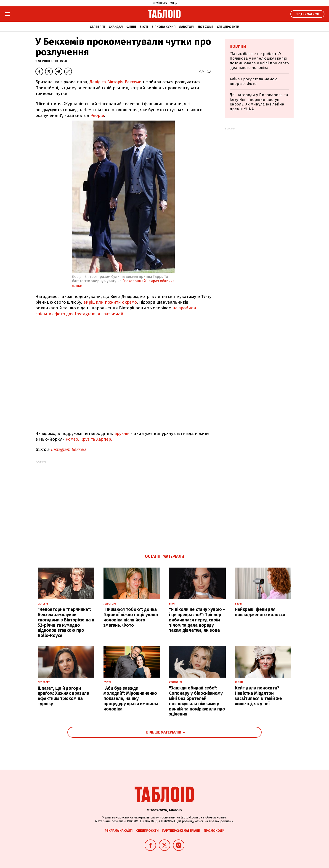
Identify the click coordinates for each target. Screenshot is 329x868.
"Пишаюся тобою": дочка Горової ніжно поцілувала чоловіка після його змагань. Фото (131, 617)
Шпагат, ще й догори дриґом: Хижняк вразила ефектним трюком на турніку (63, 696)
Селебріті (97, 27)
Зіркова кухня (164, 27)
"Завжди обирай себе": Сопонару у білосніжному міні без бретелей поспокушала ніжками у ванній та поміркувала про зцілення (197, 701)
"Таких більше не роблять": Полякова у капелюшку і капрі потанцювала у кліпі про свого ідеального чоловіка (259, 61)
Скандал (116, 27)
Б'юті (144, 27)
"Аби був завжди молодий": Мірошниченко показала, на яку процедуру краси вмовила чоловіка (131, 699)
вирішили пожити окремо (110, 302)
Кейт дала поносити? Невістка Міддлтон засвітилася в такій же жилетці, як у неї (258, 696)
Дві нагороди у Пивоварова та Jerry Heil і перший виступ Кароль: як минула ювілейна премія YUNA (259, 102)
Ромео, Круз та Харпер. (89, 439)
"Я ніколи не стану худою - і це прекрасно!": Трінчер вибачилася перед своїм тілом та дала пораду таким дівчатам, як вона (197, 620)
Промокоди (214, 831)
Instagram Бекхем (69, 449)
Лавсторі (187, 27)
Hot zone (206, 27)
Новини (238, 46)
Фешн (131, 27)
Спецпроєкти (228, 27)
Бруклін (122, 433)
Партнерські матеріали (181, 831)
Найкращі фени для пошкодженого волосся (260, 612)
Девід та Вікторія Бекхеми (116, 82)
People (97, 115)
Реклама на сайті (119, 831)
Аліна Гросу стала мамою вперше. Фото (254, 81)
